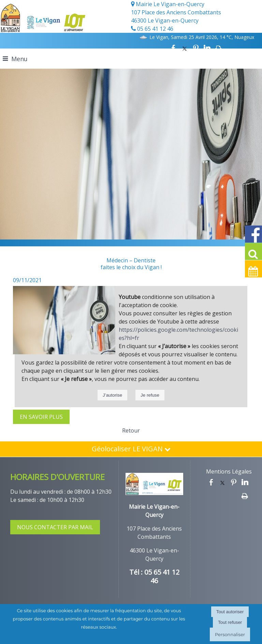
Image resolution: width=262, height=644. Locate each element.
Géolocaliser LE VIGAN (131, 449)
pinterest (196, 48)
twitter (185, 48)
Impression (219, 48)
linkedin (207, 48)
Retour (131, 430)
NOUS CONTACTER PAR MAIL (55, 527)
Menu (19, 59)
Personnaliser (230, 634)
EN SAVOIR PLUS (41, 417)
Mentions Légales (229, 471)
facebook (173, 48)
